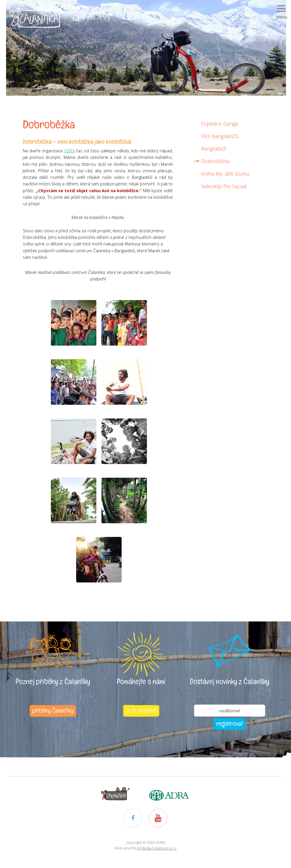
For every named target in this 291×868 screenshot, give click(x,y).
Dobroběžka (215, 161)
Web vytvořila (145, 848)
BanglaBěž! (214, 149)
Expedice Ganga (220, 124)
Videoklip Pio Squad (224, 186)
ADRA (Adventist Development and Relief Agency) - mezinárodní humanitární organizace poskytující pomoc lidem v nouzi (88, 11)
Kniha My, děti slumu (225, 174)
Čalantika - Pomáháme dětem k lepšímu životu (37, 18)
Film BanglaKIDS (220, 136)
